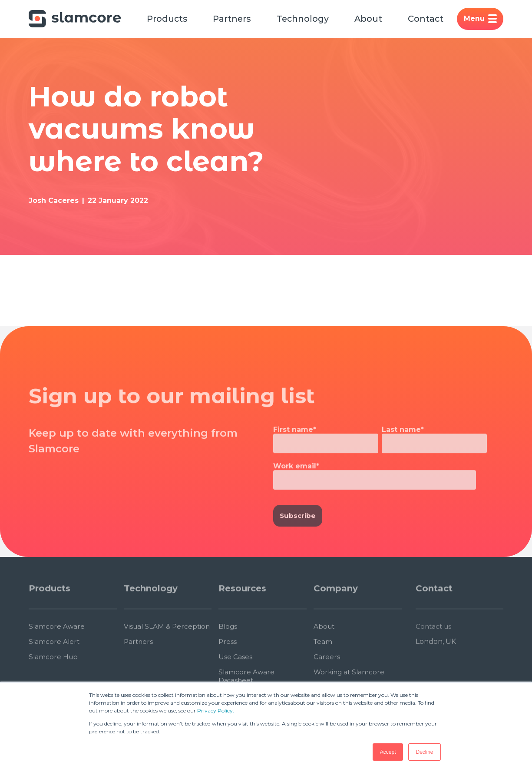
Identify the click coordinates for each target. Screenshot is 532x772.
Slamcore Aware (57, 650)
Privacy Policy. (216, 711)
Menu (486, 19)
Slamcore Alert (55, 665)
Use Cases (235, 680)
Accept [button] (388, 752)
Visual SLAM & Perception (148, 654)
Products (168, 19)
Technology (306, 19)
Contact (431, 19)
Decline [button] (424, 752)
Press (228, 665)
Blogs (228, 650)
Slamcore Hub (54, 680)
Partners (234, 19)
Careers (327, 680)
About (373, 19)
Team (323, 665)
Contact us (435, 650)
